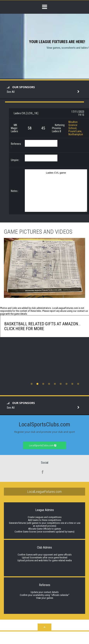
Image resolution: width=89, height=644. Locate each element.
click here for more (24, 329)
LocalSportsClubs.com (43, 445)
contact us (83, 311)
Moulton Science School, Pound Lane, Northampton (76, 128)
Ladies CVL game (56, 191)
